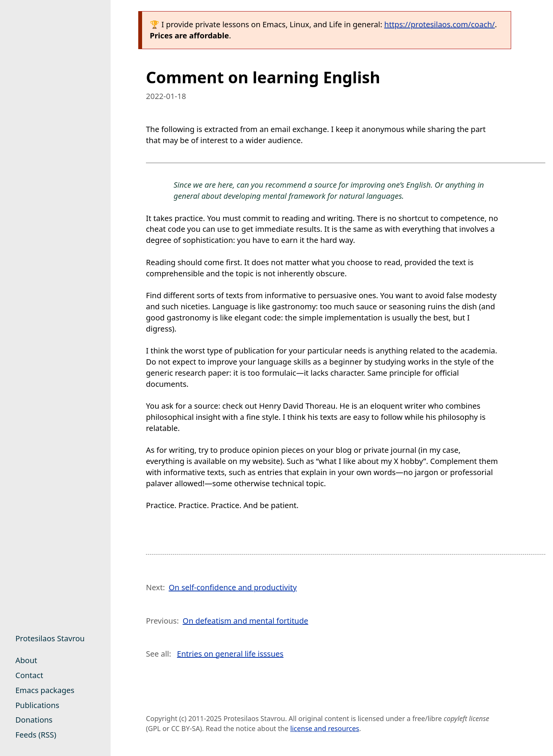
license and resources (325, 728)
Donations (34, 720)
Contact (29, 675)
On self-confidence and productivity (233, 587)
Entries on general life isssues (230, 654)
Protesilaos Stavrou (50, 638)
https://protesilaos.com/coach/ (440, 24)
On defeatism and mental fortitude (246, 621)
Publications (37, 705)
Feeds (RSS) (36, 735)
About (26, 660)
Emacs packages (45, 690)
